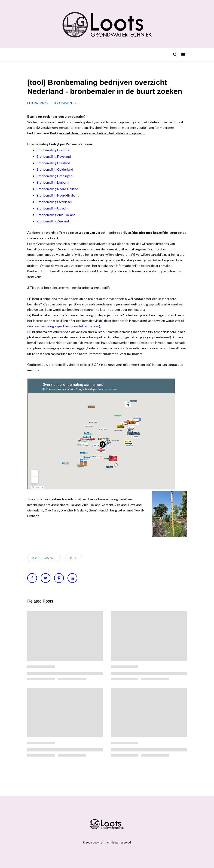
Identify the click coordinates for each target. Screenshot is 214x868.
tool (73, 558)
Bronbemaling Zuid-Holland (56, 215)
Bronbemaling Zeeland (53, 221)
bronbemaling (44, 558)
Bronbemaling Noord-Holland (57, 189)
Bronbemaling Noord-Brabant (58, 195)
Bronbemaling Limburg (53, 182)
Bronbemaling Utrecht (53, 208)
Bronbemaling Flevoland (54, 156)
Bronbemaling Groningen (55, 176)
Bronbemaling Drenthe (53, 150)
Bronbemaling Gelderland (55, 169)
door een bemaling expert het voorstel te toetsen (63, 326)
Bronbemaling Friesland (53, 163)
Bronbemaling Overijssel (54, 202)
